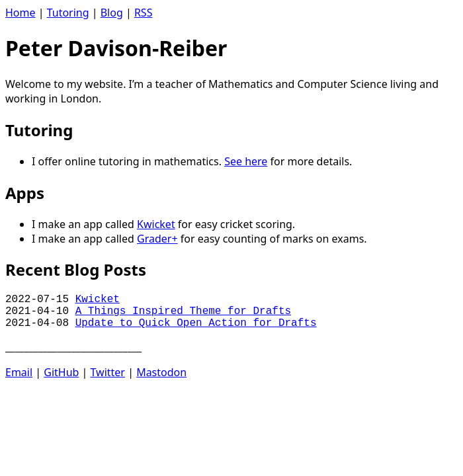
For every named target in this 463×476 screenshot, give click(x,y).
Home (21, 13)
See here (246, 161)
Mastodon (161, 372)
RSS (144, 13)
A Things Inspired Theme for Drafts (183, 311)
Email (19, 372)
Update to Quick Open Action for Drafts (196, 323)
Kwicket (156, 224)
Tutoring (68, 13)
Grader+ (157, 239)
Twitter (108, 372)
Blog (112, 13)
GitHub (61, 372)
